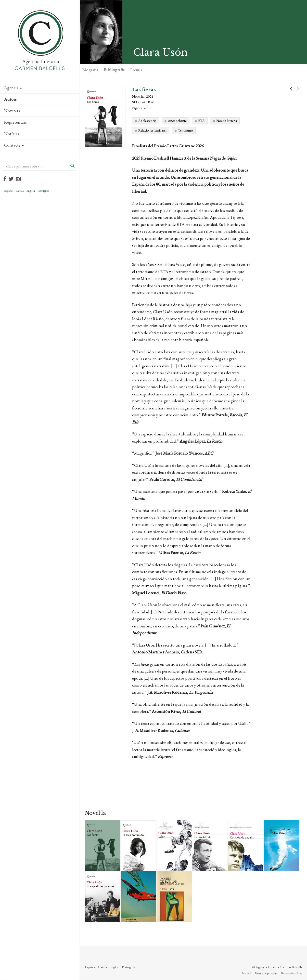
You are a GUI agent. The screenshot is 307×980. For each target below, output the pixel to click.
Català (20, 191)
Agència (13, 88)
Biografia (90, 70)
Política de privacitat (267, 973)
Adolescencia (147, 121)
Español (9, 191)
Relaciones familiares (152, 130)
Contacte (14, 145)
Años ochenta (177, 121)
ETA (201, 121)
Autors (10, 99)
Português (43, 191)
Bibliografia (114, 70)
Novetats (12, 111)
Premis (136, 70)
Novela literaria (227, 121)
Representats (15, 122)
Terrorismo (185, 130)
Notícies (12, 134)
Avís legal (247, 973)
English (31, 191)
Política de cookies (291, 973)
